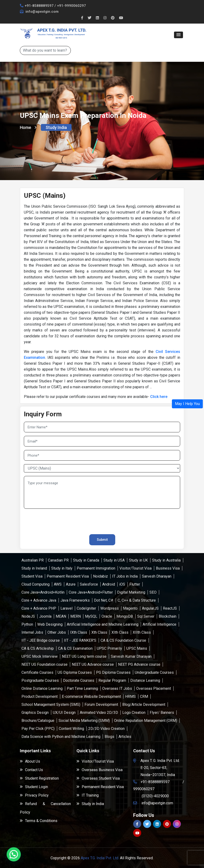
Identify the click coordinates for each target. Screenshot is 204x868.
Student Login (34, 787)
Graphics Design (35, 713)
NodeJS (28, 616)
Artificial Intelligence (159, 624)
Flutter (135, 584)
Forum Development (101, 705)
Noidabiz (100, 576)
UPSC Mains (137, 648)
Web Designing (50, 624)
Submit (102, 540)
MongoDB (125, 616)
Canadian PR (58, 560)
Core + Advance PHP (39, 608)
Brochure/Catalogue (38, 721)
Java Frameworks (75, 600)
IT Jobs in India (125, 576)
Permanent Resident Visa (68, 576)
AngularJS (150, 608)
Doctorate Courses (79, 680)
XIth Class (120, 632)
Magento (130, 608)
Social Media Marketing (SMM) (84, 721)
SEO (153, 592)
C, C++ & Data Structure (137, 600)
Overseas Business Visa (100, 770)
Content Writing (71, 729)
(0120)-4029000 (155, 796)
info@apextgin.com (42, 12)
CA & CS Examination (75, 648)
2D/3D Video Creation (106, 729)
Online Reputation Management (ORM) (146, 721)
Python (27, 624)
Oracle (107, 616)
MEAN (61, 616)
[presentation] (51, 519)
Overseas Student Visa (98, 778)
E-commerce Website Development (91, 696)
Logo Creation (134, 713)
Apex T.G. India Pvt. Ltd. (100, 858)
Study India (56, 127)
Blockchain (168, 616)
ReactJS (170, 608)
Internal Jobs (32, 632)
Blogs (109, 737)
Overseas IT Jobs (117, 688)
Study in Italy (62, 568)
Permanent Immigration (96, 568)
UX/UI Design (64, 713)
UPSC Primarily (109, 648)
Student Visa (32, 576)
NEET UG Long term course (84, 656)
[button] (178, 35)
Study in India (90, 804)
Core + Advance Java (39, 600)
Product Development (40, 696)
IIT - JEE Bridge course (41, 640)
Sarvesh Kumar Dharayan (131, 656)
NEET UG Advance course (93, 664)
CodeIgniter (86, 608)
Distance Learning (145, 680)
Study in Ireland (34, 568)
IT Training (88, 795)
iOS (122, 584)
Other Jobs (57, 632)
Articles (125, 737)
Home (28, 127)
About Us (30, 761)
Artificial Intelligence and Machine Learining (103, 624)
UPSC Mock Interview (40, 656)
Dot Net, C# (104, 600)
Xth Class (99, 632)
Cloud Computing (36, 584)
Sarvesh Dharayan (157, 576)
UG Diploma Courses (75, 672)
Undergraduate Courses (154, 672)
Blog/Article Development (144, 705)
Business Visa (168, 568)
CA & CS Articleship (38, 648)
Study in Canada (86, 560)
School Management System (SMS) (51, 705)
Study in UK (138, 560)
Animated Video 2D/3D (99, 713)
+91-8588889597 (39, 6)
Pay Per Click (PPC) (38, 729)
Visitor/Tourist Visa (136, 568)
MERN (76, 616)
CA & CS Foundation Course (123, 640)
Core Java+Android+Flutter (91, 592)
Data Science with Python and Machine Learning (61, 737)
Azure (71, 584)
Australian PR (33, 560)
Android (109, 584)
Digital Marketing (131, 592)
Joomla (45, 616)
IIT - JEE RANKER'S (80, 640)
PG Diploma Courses (113, 672)
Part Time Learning (82, 688)
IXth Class (79, 632)
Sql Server (146, 616)
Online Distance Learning (42, 688)
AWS (58, 584)
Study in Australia (166, 560)
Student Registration (39, 778)
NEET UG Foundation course (45, 664)
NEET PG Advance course (139, 664)
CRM (144, 696)
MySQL (91, 616)
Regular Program (112, 680)
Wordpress (110, 608)
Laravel (66, 608)
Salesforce (89, 584)
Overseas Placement (154, 688)
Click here (159, 397)
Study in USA (114, 560)
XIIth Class (142, 632)
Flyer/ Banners (162, 713)
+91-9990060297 (71, 6)
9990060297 (144, 789)
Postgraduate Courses (40, 680)
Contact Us (31, 770)
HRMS (130, 696)
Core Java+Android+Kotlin (43, 592)
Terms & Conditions (39, 821)
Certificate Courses (37, 672)
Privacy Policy (34, 795)
